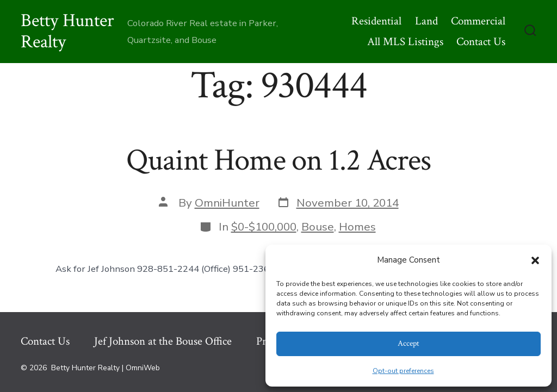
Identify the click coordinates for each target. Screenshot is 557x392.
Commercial (478, 21)
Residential (376, 21)
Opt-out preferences (403, 371)
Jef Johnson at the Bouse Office (163, 341)
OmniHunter (227, 203)
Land (426, 21)
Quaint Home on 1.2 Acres (278, 160)
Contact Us (481, 42)
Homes (357, 227)
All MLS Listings (405, 42)
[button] (535, 260)
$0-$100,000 (264, 227)
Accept (409, 343)
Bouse (318, 227)
